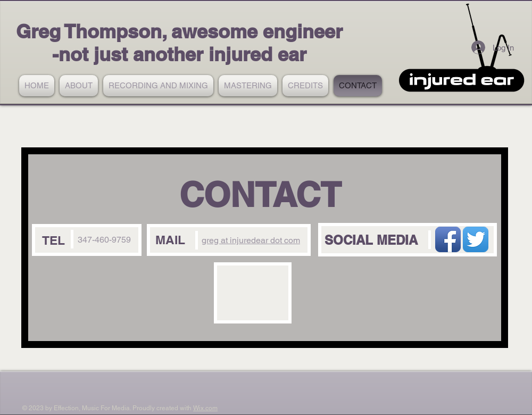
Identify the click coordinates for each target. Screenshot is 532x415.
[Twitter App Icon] (476, 239)
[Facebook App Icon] (448, 239)
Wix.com (205, 408)
